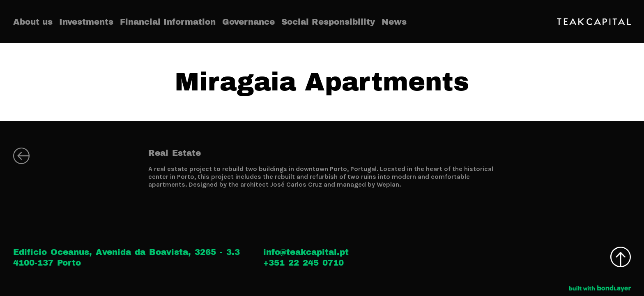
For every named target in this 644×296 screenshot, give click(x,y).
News (394, 22)
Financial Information (168, 22)
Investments (86, 22)
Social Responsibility (328, 22)
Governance (248, 22)
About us (33, 22)
